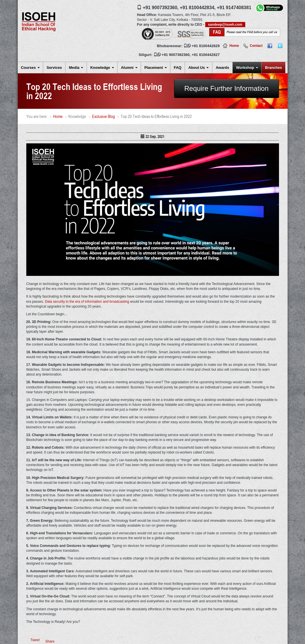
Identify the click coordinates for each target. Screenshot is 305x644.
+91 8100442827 (206, 55)
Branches (273, 68)
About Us (199, 68)
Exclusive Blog (103, 116)
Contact (256, 46)
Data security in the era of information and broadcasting (87, 302)
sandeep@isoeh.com (225, 25)
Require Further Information (227, 88)
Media (76, 68)
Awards (223, 68)
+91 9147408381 (234, 8)
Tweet (35, 640)
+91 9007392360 (176, 55)
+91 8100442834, (198, 8)
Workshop (247, 68)
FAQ (178, 68)
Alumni (129, 68)
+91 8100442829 (206, 46)
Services (54, 68)
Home (234, 46)
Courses (30, 68)
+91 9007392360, (161, 8)
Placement (156, 68)
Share (50, 641)
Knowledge (102, 68)
